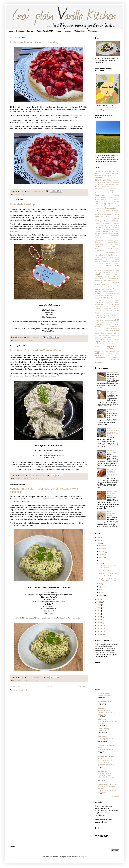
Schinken (116, 324)
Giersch (110, 225)
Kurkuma (112, 262)
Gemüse (97, 225)
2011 (99, 634)
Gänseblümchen (107, 223)
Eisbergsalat (99, 210)
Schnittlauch (99, 327)
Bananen (116, 178)
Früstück (98, 223)
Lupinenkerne (99, 270)
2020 (99, 608)
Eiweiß (107, 210)
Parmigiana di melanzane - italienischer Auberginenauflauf (113, 473)
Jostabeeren (99, 244)
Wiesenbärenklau (114, 351)
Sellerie (107, 329)
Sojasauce (98, 331)
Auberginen (108, 176)
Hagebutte (107, 234)
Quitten (106, 307)
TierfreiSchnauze (40, 510)
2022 (99, 602)
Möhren (108, 283)
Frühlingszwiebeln (28, 680)
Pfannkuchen (115, 298)
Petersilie (105, 298)
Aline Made (102, 720)
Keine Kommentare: (38, 191)
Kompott (98, 257)
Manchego (98, 272)
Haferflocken (99, 234)
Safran (107, 320)
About (59, 31)
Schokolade (114, 327)
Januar (102, 595)
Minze (117, 281)
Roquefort (98, 315)
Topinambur (106, 344)
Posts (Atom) (22, 690)
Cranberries (115, 202)
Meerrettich (99, 281)
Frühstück (115, 221)
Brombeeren (106, 187)
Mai (101, 584)
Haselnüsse (115, 234)
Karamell (98, 246)
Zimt (109, 355)
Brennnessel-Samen (114, 184)
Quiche (117, 304)
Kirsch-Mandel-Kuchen (105, 696)
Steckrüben (107, 337)
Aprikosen (116, 173)
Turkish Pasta (102, 731)
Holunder (23, 340)
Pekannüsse (108, 296)
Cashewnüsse (100, 195)
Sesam (112, 329)
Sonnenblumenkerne (112, 331)
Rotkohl (97, 320)
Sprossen (106, 335)
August (102, 558)
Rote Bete (116, 317)
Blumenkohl (115, 182)
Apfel (118, 171)
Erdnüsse (116, 212)
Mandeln (99, 274)
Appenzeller (106, 173)
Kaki (111, 244)
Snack (117, 329)
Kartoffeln (99, 249)
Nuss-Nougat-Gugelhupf (112, 392)
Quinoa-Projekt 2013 (45, 31)
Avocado (99, 178)
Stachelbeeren (115, 335)
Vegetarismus (94, 31)
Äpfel (97, 173)
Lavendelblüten (115, 264)
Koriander (104, 257)
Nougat (117, 285)
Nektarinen (110, 285)
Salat (116, 320)
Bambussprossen (108, 178)
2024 (99, 543)
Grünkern (98, 231)
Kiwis (104, 253)
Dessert (98, 206)
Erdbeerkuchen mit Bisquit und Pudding (34, 42)
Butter (25, 478)
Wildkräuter (30, 340)
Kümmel (117, 259)
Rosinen (116, 315)
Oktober (102, 552)
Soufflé (97, 333)
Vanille (97, 347)
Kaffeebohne (102, 736)
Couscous (105, 202)
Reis (36, 680)
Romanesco (116, 313)
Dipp (110, 206)
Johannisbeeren (114, 242)
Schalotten (107, 324)
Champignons (101, 197)
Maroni (107, 276)
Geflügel (116, 223)
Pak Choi (109, 289)
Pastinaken (99, 296)
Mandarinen (107, 272)
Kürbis (98, 262)
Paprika (116, 289)
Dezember (103, 546)
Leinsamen (99, 266)
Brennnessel (104, 184)
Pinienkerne (99, 302)
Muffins (98, 285)
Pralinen (98, 304)
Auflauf (116, 176)
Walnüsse (109, 349)
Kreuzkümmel (99, 259)
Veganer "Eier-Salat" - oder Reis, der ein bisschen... (108, 579)
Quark (111, 304)
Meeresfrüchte (114, 279)
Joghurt (98, 242)
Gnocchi (116, 225)
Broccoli (98, 187)
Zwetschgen (115, 360)
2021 (99, 605)
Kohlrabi (98, 255)
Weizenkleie (105, 351)
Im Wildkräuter (109, 240)
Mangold (116, 274)
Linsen (97, 268)
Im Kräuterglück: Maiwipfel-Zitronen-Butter (36, 350)
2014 (99, 625)
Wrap (117, 353)
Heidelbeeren (115, 236)
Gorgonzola (99, 227)
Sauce (117, 322)
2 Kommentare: (36, 677)
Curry (104, 204)
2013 (99, 628)
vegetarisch (113, 346)
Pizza (117, 302)
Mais (117, 270)
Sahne (111, 320)
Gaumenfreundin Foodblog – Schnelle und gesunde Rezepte (107, 786)
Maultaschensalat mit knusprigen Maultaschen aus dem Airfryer (107, 712)
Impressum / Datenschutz (75, 31)
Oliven (103, 287)
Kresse (117, 257)
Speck (110, 333)
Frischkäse (115, 219)
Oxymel (104, 289)
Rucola (102, 320)
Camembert (115, 193)
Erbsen (98, 212)
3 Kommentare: (36, 337)
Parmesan (99, 291)
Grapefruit (98, 229)
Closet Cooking (103, 729)
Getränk (17, 340)
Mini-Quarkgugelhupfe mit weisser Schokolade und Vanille (113, 432)
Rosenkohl (107, 315)
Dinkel (106, 206)
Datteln (111, 204)
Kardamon (107, 246)
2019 (99, 611)
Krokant (105, 259)
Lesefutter (108, 266)
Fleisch (107, 217)
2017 (99, 617)
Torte (112, 344)
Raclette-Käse (115, 307)
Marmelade (99, 276)
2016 (99, 620)
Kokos (109, 255)
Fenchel (116, 214)
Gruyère (105, 231)
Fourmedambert (106, 219)
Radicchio (98, 309)
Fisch (102, 217)
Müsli (103, 285)
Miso (96, 283)
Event (104, 214)
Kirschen (98, 253)
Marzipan (116, 276)
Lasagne (98, 264)
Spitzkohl (98, 335)
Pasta (98, 294)
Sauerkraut (99, 324)
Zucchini (116, 358)
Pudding (104, 304)
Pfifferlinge (98, 300)
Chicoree (104, 200)
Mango (108, 274)
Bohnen (98, 184)
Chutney (97, 202)
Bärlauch (98, 180)
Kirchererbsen (115, 251)
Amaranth (105, 171)
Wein (117, 349)
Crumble (98, 204)
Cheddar (111, 197)
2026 (99, 537)
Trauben (116, 344)
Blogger (83, 857)
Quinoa (98, 306)
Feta (97, 217)
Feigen (110, 214)
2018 (99, 614)
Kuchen (24, 194)
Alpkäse (98, 171)
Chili (110, 199)
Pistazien (109, 302)
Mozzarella (115, 283)
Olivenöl (110, 287)
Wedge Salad (102, 703)
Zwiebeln (99, 362)
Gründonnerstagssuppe (113, 230)
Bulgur (112, 191)
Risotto (97, 313)
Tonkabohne (99, 344)
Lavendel (108, 264)
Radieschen (107, 309)
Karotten (116, 246)
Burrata (117, 191)
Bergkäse (98, 182)
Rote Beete (107, 317)
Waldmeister (99, 349)
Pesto (97, 298)
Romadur (109, 313)
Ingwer (117, 240)
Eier (117, 206)
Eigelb (102, 208)
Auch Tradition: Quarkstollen (112, 451)
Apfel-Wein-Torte (113, 373)
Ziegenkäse (100, 355)
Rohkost (103, 313)
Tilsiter (105, 342)
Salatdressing (100, 322)
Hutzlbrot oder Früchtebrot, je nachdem (112, 493)
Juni (101, 563)
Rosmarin (98, 317)
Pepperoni (116, 296)
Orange (117, 287)
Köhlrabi (104, 255)
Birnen (108, 182)
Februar (102, 593)
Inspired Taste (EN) (105, 701)
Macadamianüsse (109, 270)
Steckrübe (98, 337)
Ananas (112, 171)
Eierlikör (97, 208)
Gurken (117, 231)
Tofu (109, 342)
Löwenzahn (116, 268)
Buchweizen (105, 191)
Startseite (49, 686)
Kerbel (117, 249)
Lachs (117, 262)
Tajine (109, 340)
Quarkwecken (112, 410)
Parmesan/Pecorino (111, 291)
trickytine (101, 708)
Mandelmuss (116, 272)
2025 (99, 540)
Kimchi (108, 251)
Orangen (98, 289)
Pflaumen (116, 300)
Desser (117, 204)
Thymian (99, 342)
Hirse (108, 238)
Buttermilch (105, 193)
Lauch (102, 264)
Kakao (106, 244)
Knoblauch (110, 253)
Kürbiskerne (105, 262)
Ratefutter (116, 309)
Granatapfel (115, 227)
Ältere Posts (83, 686)
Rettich (102, 311)
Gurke (111, 231)
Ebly (114, 206)
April (101, 587)
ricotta (117, 311)
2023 (99, 599)
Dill (102, 206)
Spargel (104, 333)
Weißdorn (98, 351)
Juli (101, 560)
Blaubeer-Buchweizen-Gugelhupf (112, 514)
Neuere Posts (15, 686)
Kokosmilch (115, 255)
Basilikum (107, 180)
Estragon (98, 214)
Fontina (113, 217)
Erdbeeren (18, 194)
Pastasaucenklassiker (25, 31)
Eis (118, 208)
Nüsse (97, 287)
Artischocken (99, 176)
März (101, 590)
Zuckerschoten (100, 360)
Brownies (98, 191)
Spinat (116, 333)
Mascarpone (99, 279)
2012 (99, 631)
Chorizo (117, 200)
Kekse (109, 249)
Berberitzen (116, 180)
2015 (99, 623)
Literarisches (106, 268)
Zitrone (37, 478)
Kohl (117, 253)
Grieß (104, 229)
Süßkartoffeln (100, 340)
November (103, 549)
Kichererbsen (100, 251)
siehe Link (14, 362)
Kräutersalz (111, 257)
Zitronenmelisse (100, 358)
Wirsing (110, 353)
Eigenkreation (111, 208)
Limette (117, 266)
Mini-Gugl (111, 281)
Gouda (107, 227)
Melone (105, 281)
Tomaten (116, 342)
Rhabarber (110, 311)
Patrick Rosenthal (104, 694)
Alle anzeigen (116, 797)
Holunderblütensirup (22, 204)
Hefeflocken (99, 236)
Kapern (117, 244)
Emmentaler (115, 210)
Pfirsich (108, 300)
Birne (104, 182)
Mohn (102, 283)
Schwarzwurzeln (100, 329)
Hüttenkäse (99, 240)
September (103, 555)
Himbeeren (99, 238)
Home (10, 31)
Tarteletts (116, 340)
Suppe (116, 337)
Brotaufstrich (18, 478)
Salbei (110, 322)
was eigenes (102, 771)
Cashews (116, 195)
